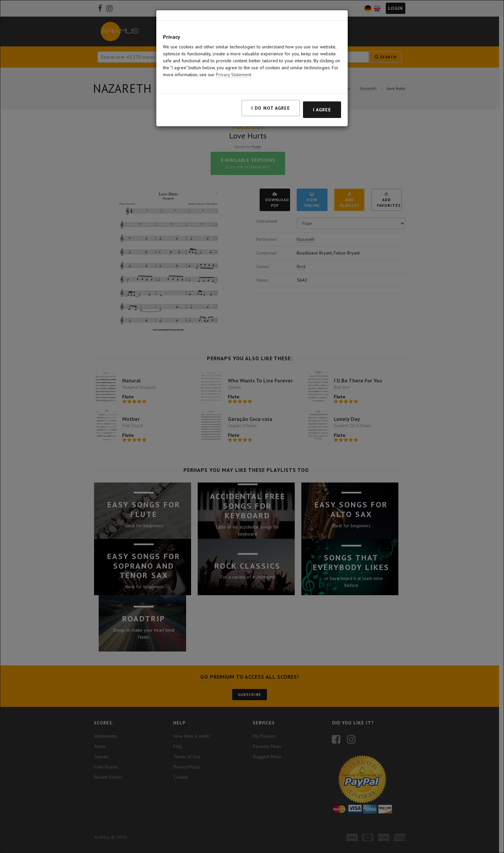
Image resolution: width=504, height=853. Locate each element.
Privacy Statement (234, 71)
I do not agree (271, 104)
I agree (322, 106)
